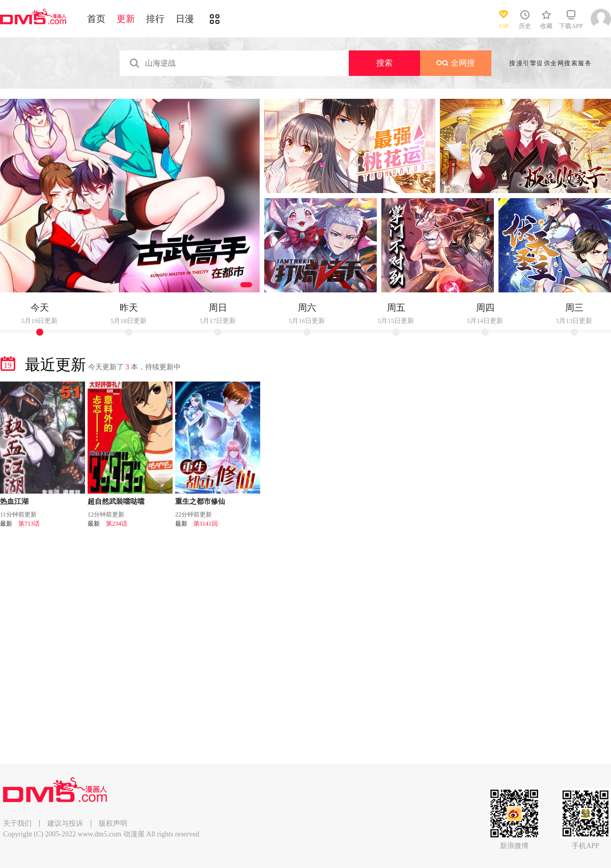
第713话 (29, 524)
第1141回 (206, 524)
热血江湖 (14, 501)
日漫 (185, 19)
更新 (126, 19)
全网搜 (456, 63)
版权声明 (113, 823)
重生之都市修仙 (200, 501)
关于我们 (17, 823)
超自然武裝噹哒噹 (116, 501)
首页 (96, 19)
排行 (155, 19)
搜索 (384, 63)
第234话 (117, 524)
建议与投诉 (65, 823)
